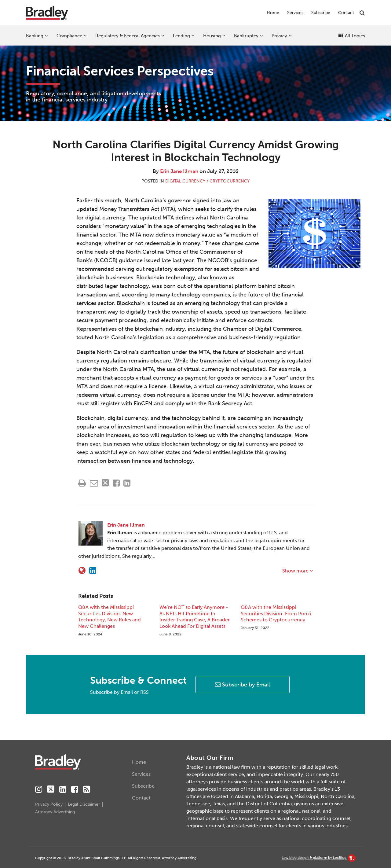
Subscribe (321, 13)
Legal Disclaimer (84, 804)
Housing (212, 36)
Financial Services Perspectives (120, 71)
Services (295, 13)
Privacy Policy (49, 804)
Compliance (69, 36)
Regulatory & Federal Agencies (128, 36)
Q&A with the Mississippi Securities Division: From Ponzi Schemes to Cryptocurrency (276, 614)
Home (273, 13)
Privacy (279, 36)
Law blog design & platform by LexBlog (319, 858)
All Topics (352, 36)
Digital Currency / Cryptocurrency (207, 181)
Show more (298, 571)
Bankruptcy (246, 36)
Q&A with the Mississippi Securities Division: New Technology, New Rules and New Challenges (110, 617)
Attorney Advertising (55, 812)
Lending (181, 36)
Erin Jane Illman (179, 171)
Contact (346, 13)
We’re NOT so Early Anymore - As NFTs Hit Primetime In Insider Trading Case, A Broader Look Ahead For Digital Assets (195, 617)
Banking (35, 36)
